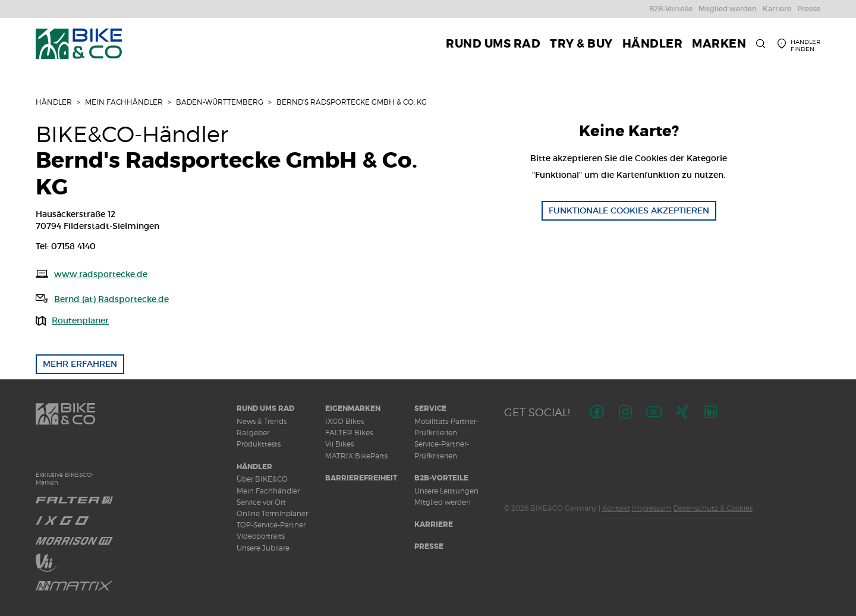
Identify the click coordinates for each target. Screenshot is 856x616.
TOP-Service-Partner (271, 525)
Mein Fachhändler (124, 102)
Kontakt (616, 508)
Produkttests (259, 444)
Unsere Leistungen (446, 491)
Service (430, 408)
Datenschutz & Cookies (713, 508)
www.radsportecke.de (101, 274)
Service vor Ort (261, 502)
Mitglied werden (443, 502)
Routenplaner (80, 320)
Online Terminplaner (272, 513)
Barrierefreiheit (361, 478)
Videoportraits (261, 536)
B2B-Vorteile (441, 478)
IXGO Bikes (344, 421)
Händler (54, 102)
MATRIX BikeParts (356, 456)
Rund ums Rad (265, 408)
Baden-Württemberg (220, 102)
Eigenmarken (353, 408)
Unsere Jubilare (263, 548)
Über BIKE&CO (262, 479)
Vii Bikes (339, 444)
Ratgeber (253, 433)
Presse (429, 546)
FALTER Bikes (349, 433)
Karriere (434, 524)
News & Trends (262, 421)
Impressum (652, 508)
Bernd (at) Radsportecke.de (111, 299)
